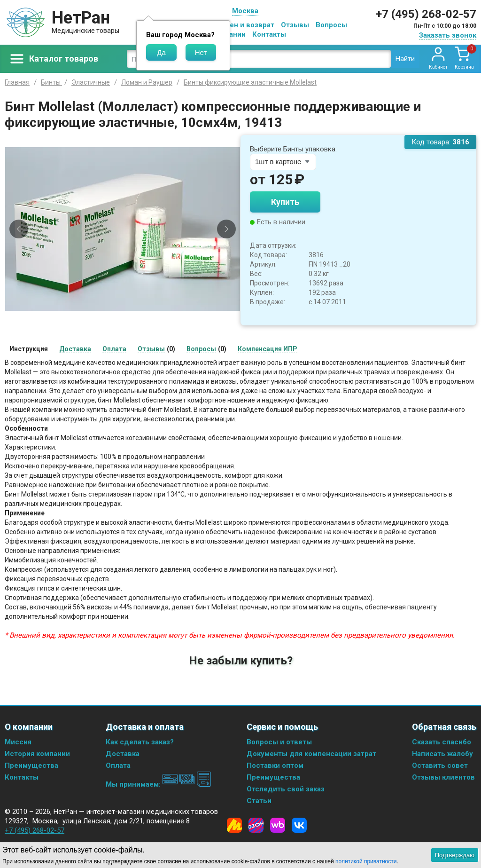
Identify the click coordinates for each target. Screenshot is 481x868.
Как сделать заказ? (140, 742)
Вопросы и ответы (279, 742)
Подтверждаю (455, 855)
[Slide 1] (115, 316)
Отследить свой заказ (286, 789)
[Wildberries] (278, 825)
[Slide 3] (131, 316)
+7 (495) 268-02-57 (426, 14)
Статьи (259, 801)
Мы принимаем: (159, 784)
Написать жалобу (442, 754)
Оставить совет (440, 765)
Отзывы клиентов (443, 777)
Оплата (118, 765)
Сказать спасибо (442, 742)
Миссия (18, 742)
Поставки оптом (275, 765)
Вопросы (331, 25)
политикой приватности (366, 861)
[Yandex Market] (234, 825)
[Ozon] (256, 825)
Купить (285, 202)
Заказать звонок (448, 35)
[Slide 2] (123, 316)
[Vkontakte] (299, 825)
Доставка (123, 754)
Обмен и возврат (245, 25)
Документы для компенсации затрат (311, 754)
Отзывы (295, 25)
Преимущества (31, 765)
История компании (37, 754)
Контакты (269, 34)
